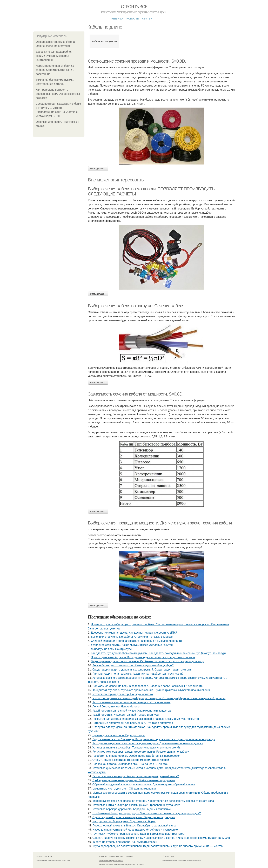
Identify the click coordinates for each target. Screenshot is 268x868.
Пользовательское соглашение (120, 856)
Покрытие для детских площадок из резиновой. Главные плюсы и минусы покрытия (146, 719)
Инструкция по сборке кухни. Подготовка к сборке (124, 821)
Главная (117, 18)
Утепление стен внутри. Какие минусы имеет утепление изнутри (132, 645)
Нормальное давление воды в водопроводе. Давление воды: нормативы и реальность (148, 686)
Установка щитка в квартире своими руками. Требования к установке (136, 805)
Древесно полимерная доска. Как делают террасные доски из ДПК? (134, 633)
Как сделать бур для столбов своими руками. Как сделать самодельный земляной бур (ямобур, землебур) (158, 653)
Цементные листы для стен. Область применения (124, 789)
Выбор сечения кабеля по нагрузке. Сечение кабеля (136, 306)
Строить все (134, 7)
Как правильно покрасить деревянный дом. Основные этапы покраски (58, 94)
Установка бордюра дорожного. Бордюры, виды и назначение (132, 809)
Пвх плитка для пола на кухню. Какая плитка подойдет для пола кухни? (138, 674)
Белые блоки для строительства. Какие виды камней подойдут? (133, 665)
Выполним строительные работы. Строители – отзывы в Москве (132, 637)
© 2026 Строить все (44, 856)
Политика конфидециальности (111, 861)
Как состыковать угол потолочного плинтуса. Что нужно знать (132, 702)
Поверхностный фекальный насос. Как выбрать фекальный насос (134, 826)
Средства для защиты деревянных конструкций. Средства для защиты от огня (142, 670)
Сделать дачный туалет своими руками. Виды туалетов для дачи (134, 817)
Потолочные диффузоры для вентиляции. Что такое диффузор (133, 723)
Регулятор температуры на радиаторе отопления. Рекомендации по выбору (141, 752)
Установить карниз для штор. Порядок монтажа (123, 694)
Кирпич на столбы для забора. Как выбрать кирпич (125, 842)
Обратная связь (168, 856)
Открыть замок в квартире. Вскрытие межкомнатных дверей (131, 760)
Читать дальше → (98, 169)
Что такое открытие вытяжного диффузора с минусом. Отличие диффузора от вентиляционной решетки (159, 698)
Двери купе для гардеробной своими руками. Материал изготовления (54, 56)
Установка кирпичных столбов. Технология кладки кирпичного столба (136, 748)
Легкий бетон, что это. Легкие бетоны (116, 706)
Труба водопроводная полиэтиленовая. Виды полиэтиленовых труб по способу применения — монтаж (158, 846)
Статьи (147, 18)
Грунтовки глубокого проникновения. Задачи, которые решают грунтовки (139, 834)
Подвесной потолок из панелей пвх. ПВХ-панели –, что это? (130, 764)
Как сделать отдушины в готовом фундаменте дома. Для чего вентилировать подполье (148, 743)
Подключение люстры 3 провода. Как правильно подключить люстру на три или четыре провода (154, 739)
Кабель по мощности (104, 41)
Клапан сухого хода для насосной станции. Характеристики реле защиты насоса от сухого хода (153, 801)
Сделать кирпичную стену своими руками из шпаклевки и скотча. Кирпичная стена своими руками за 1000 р (161, 838)
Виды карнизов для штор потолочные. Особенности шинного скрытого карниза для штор (148, 661)
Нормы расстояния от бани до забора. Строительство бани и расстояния (55, 70)
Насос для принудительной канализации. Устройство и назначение (135, 830)
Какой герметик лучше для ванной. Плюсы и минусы (126, 715)
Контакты (103, 856)
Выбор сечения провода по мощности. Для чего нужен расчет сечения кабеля (160, 523)
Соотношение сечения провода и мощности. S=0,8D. (137, 61)
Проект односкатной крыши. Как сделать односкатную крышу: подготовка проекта (143, 657)
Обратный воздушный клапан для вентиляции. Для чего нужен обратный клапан (144, 784)
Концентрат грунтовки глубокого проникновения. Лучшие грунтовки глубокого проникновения (152, 690)
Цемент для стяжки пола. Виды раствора (119, 735)
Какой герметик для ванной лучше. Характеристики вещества (132, 711)
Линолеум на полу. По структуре (111, 649)
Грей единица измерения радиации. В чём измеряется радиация (134, 780)
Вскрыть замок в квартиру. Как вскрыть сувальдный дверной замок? (136, 776)
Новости (133, 18)
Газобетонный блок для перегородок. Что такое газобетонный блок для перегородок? (147, 813)
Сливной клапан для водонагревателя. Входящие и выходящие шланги (136, 641)
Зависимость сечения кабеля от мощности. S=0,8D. (136, 394)
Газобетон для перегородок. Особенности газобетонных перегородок (136, 756)
